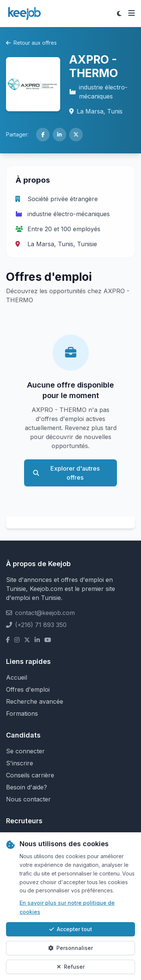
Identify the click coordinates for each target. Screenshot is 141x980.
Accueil (17, 677)
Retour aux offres (31, 43)
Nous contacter (28, 799)
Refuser (71, 967)
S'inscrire (20, 763)
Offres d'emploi (28, 689)
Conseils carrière (30, 775)
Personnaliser (70, 948)
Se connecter (25, 751)
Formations (22, 713)
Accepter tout (71, 929)
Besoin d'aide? (27, 787)
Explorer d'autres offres (66, 473)
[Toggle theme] (119, 14)
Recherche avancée (35, 701)
